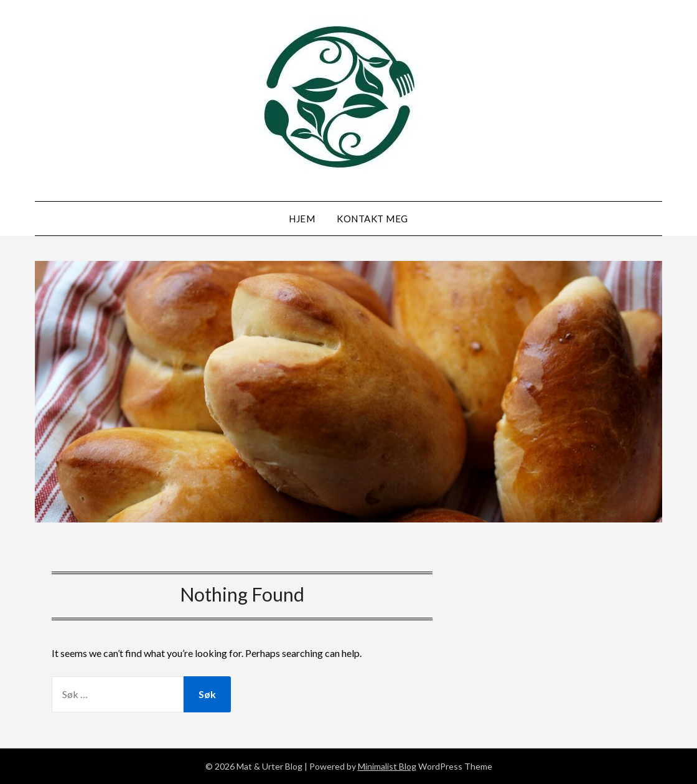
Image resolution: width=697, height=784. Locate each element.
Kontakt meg (372, 219)
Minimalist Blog (387, 766)
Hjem (302, 219)
